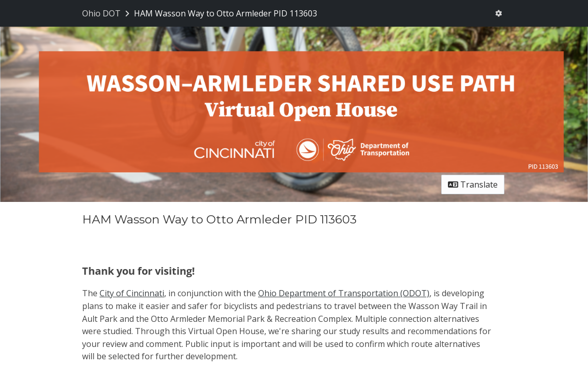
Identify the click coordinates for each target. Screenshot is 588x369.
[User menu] (498, 13)
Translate (473, 184)
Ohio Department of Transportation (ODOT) (344, 293)
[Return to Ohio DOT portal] (107, 13)
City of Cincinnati (132, 293)
